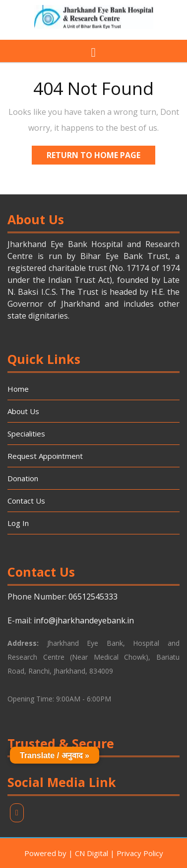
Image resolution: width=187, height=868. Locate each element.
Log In (18, 523)
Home (18, 389)
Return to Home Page (101, 153)
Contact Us (26, 501)
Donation (23, 478)
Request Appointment (45, 456)
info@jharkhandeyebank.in (84, 620)
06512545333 (93, 597)
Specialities (26, 434)
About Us (23, 411)
